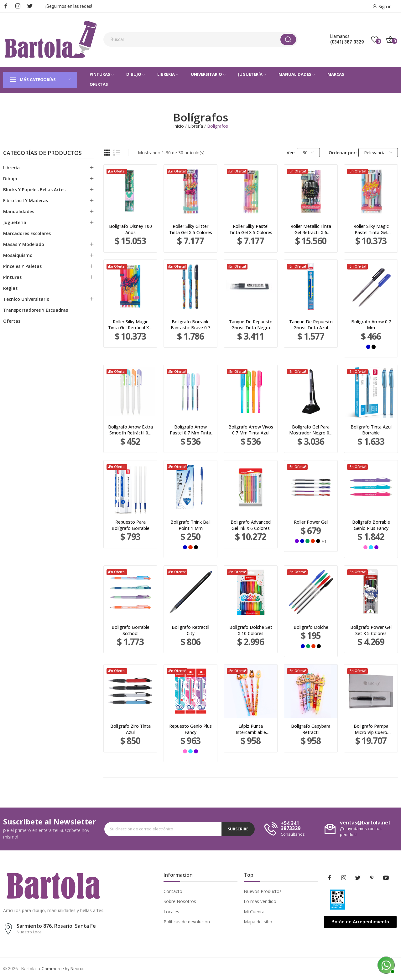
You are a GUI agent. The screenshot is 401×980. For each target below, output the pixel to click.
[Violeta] (297, 541)
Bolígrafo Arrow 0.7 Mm (371, 325)
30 (308, 153)
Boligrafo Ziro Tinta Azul (130, 729)
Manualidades (19, 211)
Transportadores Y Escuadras (36, 310)
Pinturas (12, 277)
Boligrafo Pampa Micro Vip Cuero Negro (371, 729)
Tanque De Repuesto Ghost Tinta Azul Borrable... (311, 325)
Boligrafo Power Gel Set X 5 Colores (371, 630)
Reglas (10, 288)
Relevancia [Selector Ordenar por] (378, 153)
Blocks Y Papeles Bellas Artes (34, 190)
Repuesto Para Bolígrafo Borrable (130, 525)
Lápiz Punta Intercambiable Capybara (251, 729)
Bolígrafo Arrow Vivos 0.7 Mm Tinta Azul (251, 430)
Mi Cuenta (254, 912)
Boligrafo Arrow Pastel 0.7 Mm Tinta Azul (190, 430)
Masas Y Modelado (24, 244)
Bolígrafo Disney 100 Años (130, 229)
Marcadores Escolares (27, 233)
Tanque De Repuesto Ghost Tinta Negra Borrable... (251, 325)
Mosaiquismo (18, 255)
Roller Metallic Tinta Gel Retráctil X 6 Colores (311, 229)
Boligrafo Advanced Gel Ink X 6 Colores (251, 525)
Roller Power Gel (311, 522)
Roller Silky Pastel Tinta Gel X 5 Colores (251, 229)
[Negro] (374, 347)
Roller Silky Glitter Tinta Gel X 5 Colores (191, 229)
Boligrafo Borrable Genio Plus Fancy (371, 525)
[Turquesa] (371, 547)
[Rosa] (365, 547)
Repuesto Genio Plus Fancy (190, 729)
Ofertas (12, 321)
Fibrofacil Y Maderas (26, 200)
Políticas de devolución (187, 922)
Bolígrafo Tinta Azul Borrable (371, 430)
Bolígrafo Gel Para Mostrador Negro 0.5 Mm (311, 430)
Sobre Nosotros (180, 901)
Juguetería (15, 222)
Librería (11, 168)
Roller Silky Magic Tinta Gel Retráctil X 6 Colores (130, 325)
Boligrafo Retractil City (190, 630)
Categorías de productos (42, 153)
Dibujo (10, 179)
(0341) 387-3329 (347, 42)
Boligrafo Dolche (311, 627)
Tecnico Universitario (26, 299)
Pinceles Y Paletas (22, 266)
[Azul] (368, 347)
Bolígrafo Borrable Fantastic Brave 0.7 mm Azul (190, 325)
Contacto (173, 891)
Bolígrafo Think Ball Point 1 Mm (190, 525)
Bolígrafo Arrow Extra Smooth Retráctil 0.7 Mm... (130, 430)
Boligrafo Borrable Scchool (130, 630)
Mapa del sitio (258, 922)
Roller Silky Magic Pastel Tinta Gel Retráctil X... (371, 229)
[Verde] (307, 541)
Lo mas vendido (260, 901)
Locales (171, 912)
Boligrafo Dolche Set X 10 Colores (251, 630)
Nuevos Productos (263, 891)
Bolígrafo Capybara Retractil (311, 729)
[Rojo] (190, 547)
